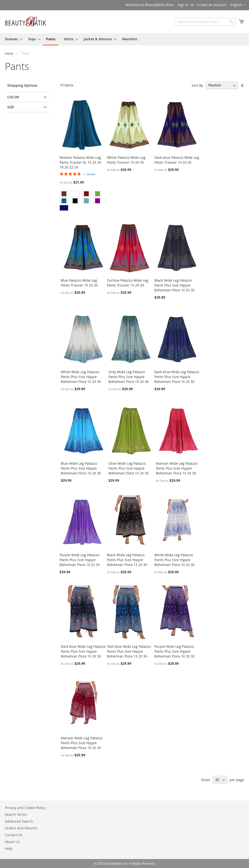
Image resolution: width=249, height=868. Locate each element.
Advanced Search (19, 821)
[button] (238, 5)
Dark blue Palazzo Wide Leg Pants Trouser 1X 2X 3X (177, 160)
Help (9, 848)
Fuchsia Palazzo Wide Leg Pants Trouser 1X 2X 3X (128, 283)
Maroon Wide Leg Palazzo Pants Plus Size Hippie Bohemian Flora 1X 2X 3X (177, 468)
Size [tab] (11, 107)
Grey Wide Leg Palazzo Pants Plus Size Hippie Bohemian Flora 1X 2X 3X (129, 377)
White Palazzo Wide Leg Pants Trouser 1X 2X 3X (126, 160)
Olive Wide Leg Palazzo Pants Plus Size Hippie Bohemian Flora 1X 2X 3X (129, 468)
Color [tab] (13, 97)
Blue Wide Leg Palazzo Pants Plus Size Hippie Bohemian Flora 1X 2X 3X (81, 468)
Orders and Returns (21, 828)
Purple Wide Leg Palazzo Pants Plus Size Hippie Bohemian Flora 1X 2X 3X (80, 560)
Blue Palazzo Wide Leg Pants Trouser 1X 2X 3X (79, 283)
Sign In (183, 5)
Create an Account (212, 5)
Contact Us (14, 835)
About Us (12, 842)
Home (9, 53)
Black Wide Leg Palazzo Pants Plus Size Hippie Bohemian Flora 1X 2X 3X (174, 285)
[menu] (124, 39)
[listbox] (82, 201)
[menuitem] (12, 39)
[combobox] (205, 22)
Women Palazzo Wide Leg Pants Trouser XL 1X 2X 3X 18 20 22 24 (80, 162)
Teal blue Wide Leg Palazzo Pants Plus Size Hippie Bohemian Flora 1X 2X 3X (129, 651)
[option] (64, 194)
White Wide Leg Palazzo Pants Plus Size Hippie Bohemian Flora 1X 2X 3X (81, 377)
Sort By (197, 85)
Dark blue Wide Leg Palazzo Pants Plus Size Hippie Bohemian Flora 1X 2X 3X (177, 377)
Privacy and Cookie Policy (25, 808)
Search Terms (16, 814)
